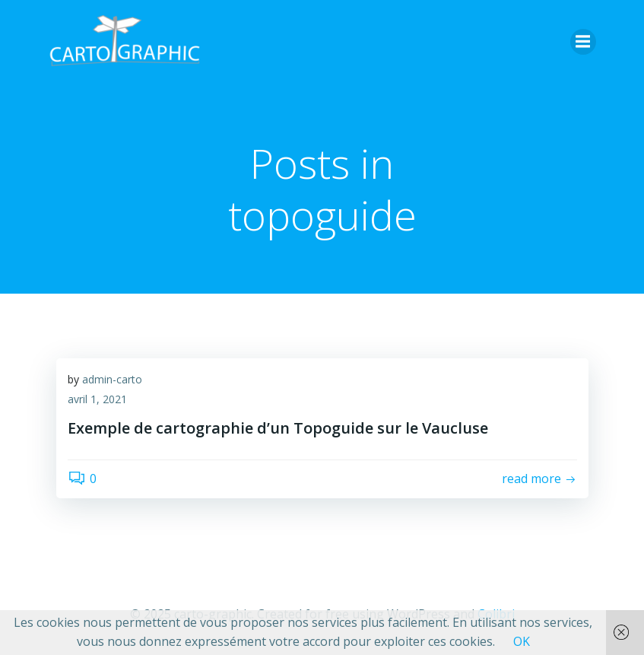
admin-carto (112, 379)
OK (522, 641)
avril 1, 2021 (97, 399)
